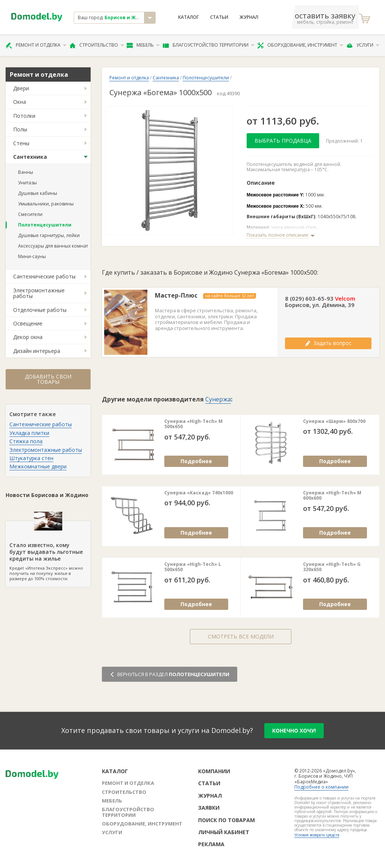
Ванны (26, 172)
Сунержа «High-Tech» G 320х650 (332, 567)
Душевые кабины (38, 193)
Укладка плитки (29, 433)
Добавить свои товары (48, 379)
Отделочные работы (40, 310)
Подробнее (196, 461)
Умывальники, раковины (46, 204)
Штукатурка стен (31, 458)
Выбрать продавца (283, 141)
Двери (21, 88)
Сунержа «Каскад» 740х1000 (199, 493)
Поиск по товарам (227, 820)
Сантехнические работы (44, 276)
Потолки (24, 116)
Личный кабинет (224, 832)
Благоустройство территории (209, 45)
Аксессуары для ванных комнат (53, 246)
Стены (21, 143)
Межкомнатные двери (38, 466)
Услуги (363, 45)
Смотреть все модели (241, 636)
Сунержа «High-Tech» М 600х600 (332, 496)
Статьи (219, 17)
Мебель (143, 45)
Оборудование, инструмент (300, 45)
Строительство (97, 45)
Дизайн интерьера (37, 351)
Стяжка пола (26, 441)
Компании (214, 771)
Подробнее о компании (321, 787)
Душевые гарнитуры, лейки (49, 235)
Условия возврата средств (317, 835)
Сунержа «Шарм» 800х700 (334, 421)
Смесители (30, 214)
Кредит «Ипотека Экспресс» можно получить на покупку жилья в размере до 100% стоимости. (48, 551)
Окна (20, 102)
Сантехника (30, 157)
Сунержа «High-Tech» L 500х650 (193, 567)
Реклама (211, 844)
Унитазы (27, 183)
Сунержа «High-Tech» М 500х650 (193, 424)
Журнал (249, 17)
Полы (20, 129)
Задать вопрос (328, 343)
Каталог (189, 17)
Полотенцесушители (45, 225)
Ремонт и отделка (36, 45)
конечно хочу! (294, 730)
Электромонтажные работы (39, 293)
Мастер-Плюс (176, 296)
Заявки (209, 808)
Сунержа (218, 399)
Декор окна (28, 337)
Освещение (28, 323)
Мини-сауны (32, 256)
